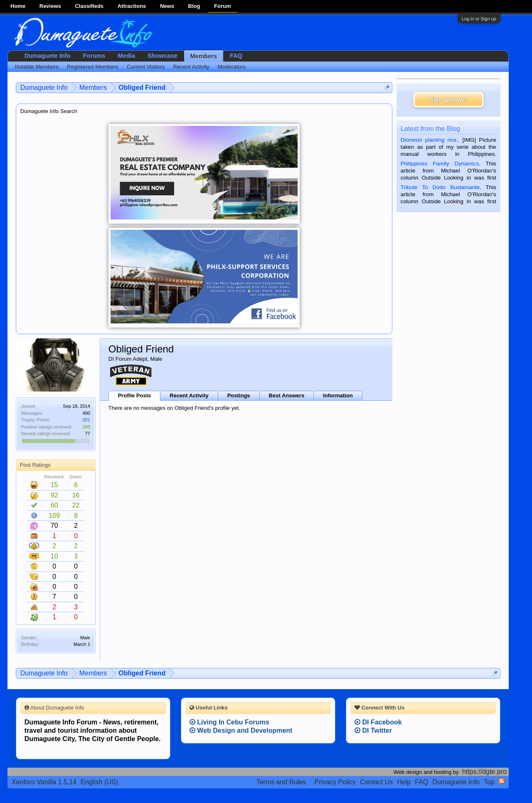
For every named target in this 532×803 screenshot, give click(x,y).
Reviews (50, 6)
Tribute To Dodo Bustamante (440, 187)
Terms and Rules (281, 782)
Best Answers (287, 395)
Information (338, 395)
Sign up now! (448, 100)
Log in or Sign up (479, 19)
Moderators (232, 67)
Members (204, 56)
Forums (94, 56)
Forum (222, 6)
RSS (502, 781)
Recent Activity (189, 395)
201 (86, 420)
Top (489, 782)
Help (404, 782)
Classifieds (89, 6)
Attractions (132, 6)
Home (18, 6)
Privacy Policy (335, 782)
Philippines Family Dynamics (440, 164)
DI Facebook (378, 722)
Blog (194, 6)
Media (126, 56)
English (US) (99, 782)
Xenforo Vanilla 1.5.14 (44, 782)
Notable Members (37, 67)
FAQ (236, 56)
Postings (239, 395)
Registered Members (93, 67)
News (167, 6)
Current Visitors (146, 67)
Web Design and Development (241, 730)
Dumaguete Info (48, 56)
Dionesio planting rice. (429, 140)
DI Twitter (373, 730)
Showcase (163, 56)
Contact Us (376, 782)
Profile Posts (134, 395)
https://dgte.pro (484, 772)
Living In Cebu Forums (229, 722)
